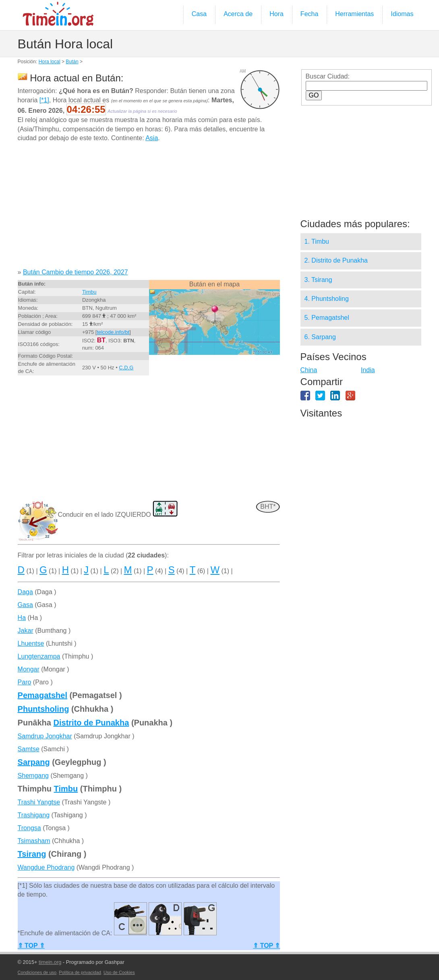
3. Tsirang (318, 280)
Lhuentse (31, 643)
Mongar (29, 669)
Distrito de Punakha (91, 723)
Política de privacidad (80, 972)
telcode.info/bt (113, 332)
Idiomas (402, 14)
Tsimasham (34, 841)
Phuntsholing (43, 709)
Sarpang (34, 762)
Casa (199, 14)
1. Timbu (317, 241)
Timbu (89, 292)
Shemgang (33, 776)
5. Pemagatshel (327, 318)
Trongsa (29, 828)
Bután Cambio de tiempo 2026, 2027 (76, 272)
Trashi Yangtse (39, 802)
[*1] (44, 100)
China (309, 370)
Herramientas (354, 14)
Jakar (26, 631)
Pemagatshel (42, 695)
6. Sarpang (320, 337)
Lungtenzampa (39, 656)
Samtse (29, 749)
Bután (72, 62)
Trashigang (34, 815)
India (368, 370)
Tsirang (32, 854)
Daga (25, 592)
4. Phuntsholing (327, 299)
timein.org (50, 962)
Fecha (309, 14)
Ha (22, 618)
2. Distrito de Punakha (336, 260)
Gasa (25, 605)
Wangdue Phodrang (46, 867)
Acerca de (238, 14)
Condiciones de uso (37, 972)
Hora (276, 14)
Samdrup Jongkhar (45, 736)
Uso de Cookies (119, 972)
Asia (152, 138)
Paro (25, 682)
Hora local (50, 62)
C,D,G (126, 368)
